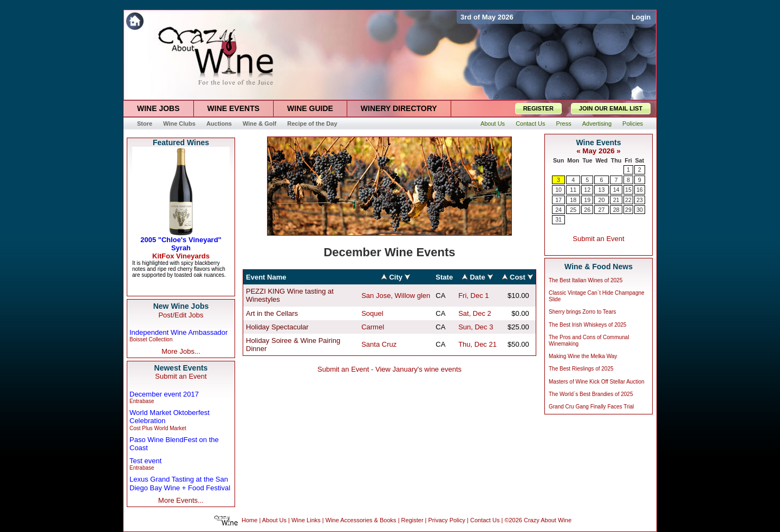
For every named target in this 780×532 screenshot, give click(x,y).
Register (412, 520)
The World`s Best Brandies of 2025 (591, 394)
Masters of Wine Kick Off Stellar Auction (597, 382)
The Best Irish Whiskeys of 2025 (587, 325)
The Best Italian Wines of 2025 (586, 280)
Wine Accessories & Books (361, 520)
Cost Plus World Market (158, 428)
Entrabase (142, 401)
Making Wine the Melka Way (583, 356)
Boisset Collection (151, 339)
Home (249, 520)
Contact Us (485, 520)
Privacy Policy (447, 520)
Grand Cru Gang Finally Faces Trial (591, 407)
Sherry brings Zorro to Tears (582, 312)
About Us (274, 520)
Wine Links (306, 520)
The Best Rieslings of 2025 (581, 369)
